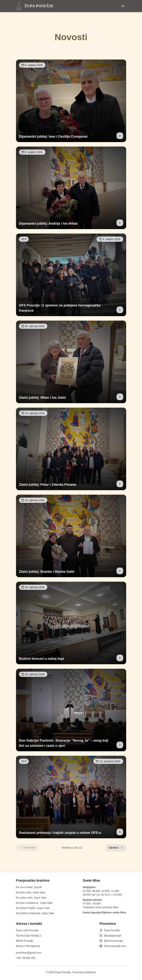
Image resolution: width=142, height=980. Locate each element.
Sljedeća (116, 848)
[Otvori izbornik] (123, 6)
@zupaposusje (110, 936)
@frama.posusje (111, 941)
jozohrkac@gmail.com (29, 953)
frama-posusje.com (113, 946)
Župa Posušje (110, 930)
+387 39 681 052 (26, 958)
